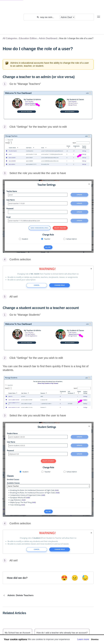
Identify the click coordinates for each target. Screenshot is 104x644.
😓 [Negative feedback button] (85, 578)
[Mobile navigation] (99, 17)
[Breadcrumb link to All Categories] (10, 38)
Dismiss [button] (95, 639)
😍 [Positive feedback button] (64, 578)
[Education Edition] (28, 38)
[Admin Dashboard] (48, 38)
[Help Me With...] (49, 17)
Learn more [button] (83, 639)
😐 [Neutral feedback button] (75, 578)
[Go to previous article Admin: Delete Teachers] (19, 595)
